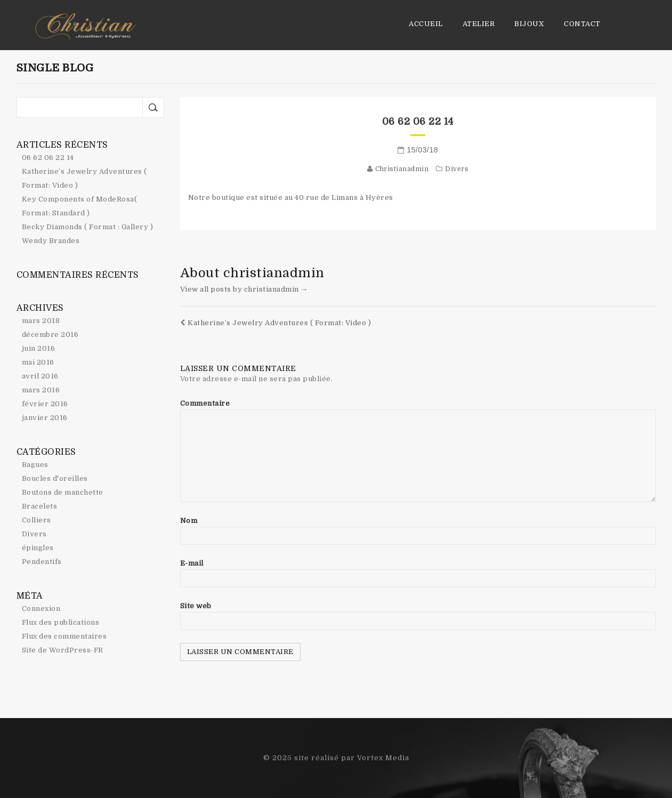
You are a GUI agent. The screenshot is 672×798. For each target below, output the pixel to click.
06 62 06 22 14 (418, 122)
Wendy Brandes (51, 241)
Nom (189, 521)
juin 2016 (39, 348)
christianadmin (402, 169)
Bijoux (529, 24)
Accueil (426, 24)
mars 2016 (41, 390)
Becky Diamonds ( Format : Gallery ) (88, 227)
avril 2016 (40, 376)
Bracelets (40, 506)
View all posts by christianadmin (244, 289)
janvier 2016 (45, 418)
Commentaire (205, 403)
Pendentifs (42, 562)
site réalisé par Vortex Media (352, 758)
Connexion (41, 608)
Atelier (479, 24)
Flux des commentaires (64, 636)
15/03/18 (423, 150)
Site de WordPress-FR (63, 650)
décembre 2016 (50, 334)
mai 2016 (38, 362)
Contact (582, 24)
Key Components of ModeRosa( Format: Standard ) (80, 206)
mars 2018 (41, 321)
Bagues (35, 465)
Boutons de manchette (63, 492)
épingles (38, 548)
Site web (196, 606)
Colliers (37, 520)
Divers (457, 169)
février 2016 (45, 404)
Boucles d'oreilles (55, 478)
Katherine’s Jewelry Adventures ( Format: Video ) (276, 323)
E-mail (192, 563)
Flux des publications (61, 622)
